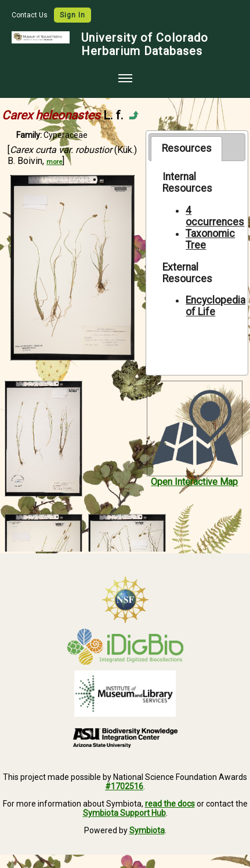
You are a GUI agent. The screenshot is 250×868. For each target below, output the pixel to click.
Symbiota (147, 830)
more (54, 162)
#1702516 (124, 786)
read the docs (170, 804)
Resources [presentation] (187, 148)
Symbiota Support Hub (124, 813)
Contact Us (30, 15)
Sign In (73, 15)
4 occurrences (215, 216)
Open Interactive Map (194, 482)
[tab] (186, 148)
